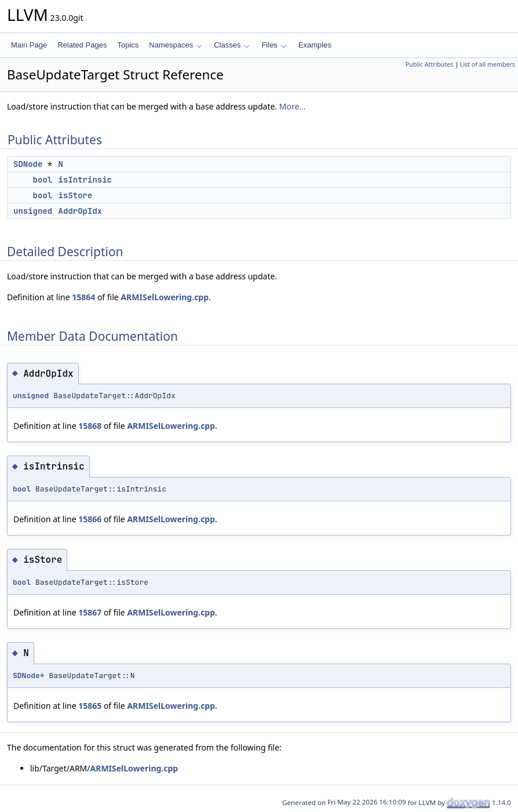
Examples (315, 45)
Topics (128, 45)
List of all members (488, 64)
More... (293, 106)
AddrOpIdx (81, 211)
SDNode (28, 164)
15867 (90, 612)
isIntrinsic (85, 180)
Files (274, 45)
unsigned (33, 211)
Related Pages (82, 45)
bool (43, 180)
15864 (83, 297)
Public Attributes (430, 64)
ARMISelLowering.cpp (165, 297)
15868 (90, 426)
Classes (232, 45)
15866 (90, 519)
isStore (76, 195)
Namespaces (175, 45)
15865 (90, 706)
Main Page (29, 45)
